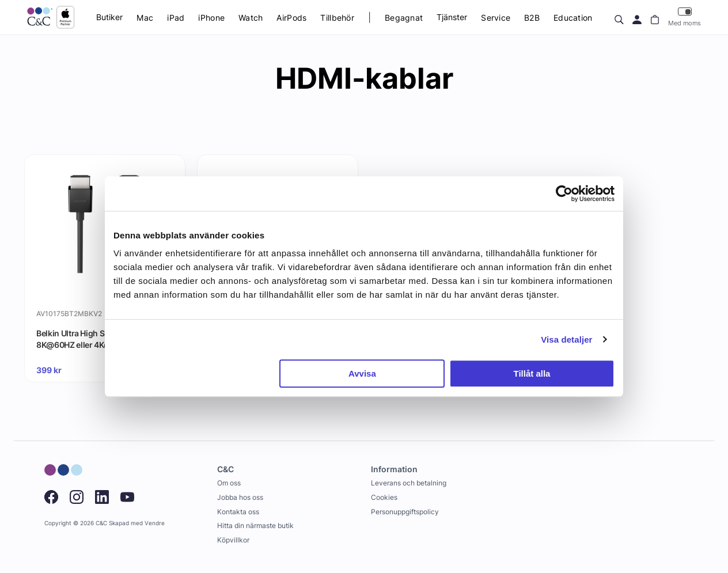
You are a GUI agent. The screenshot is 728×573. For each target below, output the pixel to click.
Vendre (155, 523)
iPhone (211, 18)
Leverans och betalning (409, 483)
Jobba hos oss (240, 497)
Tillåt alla (532, 373)
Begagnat (404, 18)
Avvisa (362, 373)
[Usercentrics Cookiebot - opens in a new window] (564, 193)
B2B (532, 18)
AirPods (291, 18)
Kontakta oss (238, 512)
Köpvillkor (233, 540)
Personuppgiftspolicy (405, 512)
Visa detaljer (566, 339)
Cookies (384, 497)
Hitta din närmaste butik (255, 525)
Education (573, 18)
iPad (176, 18)
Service (496, 18)
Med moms (685, 17)
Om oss (229, 483)
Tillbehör (337, 18)
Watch (251, 18)
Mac (145, 18)
